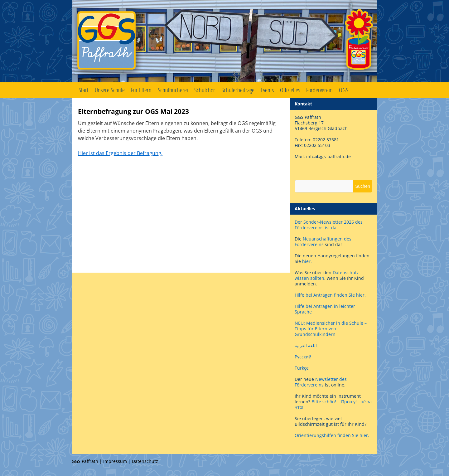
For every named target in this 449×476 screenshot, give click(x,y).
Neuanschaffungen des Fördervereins (323, 242)
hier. (307, 261)
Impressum (115, 461)
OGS (344, 90)
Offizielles (290, 90)
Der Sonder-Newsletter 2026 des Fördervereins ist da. (329, 225)
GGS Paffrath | (87, 461)
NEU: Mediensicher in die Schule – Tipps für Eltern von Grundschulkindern (331, 329)
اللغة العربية (306, 345)
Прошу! (349, 402)
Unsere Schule (110, 90)
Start (84, 90)
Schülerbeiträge (238, 90)
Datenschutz (145, 461)
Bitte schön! (324, 402)
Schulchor (205, 90)
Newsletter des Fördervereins (321, 382)
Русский (303, 357)
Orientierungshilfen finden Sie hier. (332, 435)
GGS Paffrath (224, 41)
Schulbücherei (173, 90)
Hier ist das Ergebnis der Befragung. (120, 153)
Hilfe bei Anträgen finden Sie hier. (331, 295)
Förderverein (319, 90)
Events (267, 90)
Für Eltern (141, 90)
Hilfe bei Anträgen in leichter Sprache (325, 309)
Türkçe (302, 368)
